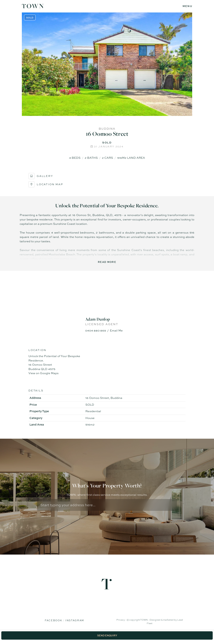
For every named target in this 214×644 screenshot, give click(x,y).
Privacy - (122, 620)
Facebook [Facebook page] (54, 620)
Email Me (116, 330)
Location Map (46, 184)
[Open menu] (187, 6)
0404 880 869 (96, 330)
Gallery (41, 176)
